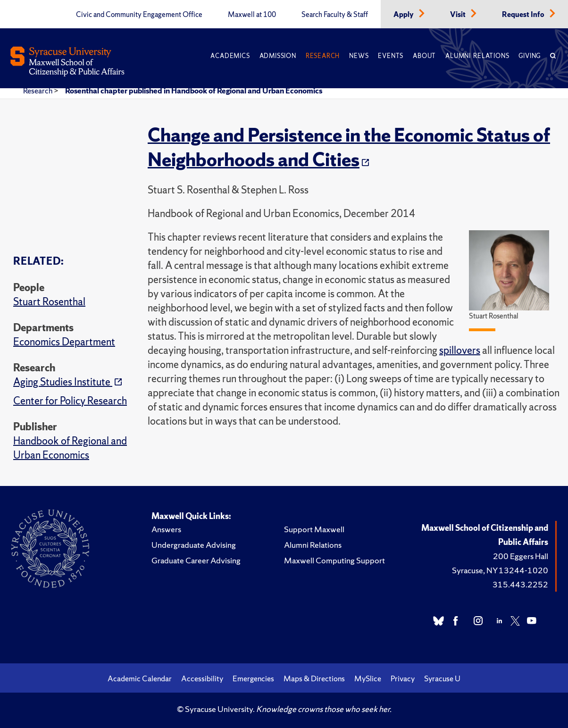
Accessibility (202, 678)
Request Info (524, 15)
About (424, 56)
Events (391, 56)
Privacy (403, 678)
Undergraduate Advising (194, 545)
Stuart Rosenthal (49, 302)
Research (323, 56)
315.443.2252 (520, 584)
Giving (530, 56)
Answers (166, 529)
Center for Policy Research (70, 401)
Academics (230, 56)
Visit (459, 15)
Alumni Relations (477, 56)
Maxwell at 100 (252, 15)
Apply (404, 15)
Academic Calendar (140, 678)
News (359, 56)
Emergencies (253, 678)
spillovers (460, 350)
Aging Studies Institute (63, 382)
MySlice (368, 678)
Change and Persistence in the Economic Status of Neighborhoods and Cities (349, 147)
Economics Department (64, 342)
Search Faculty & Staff (335, 15)
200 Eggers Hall (521, 556)
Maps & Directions (314, 678)
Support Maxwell (314, 529)
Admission (278, 56)
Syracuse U (442, 678)
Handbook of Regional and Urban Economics (70, 448)
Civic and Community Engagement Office (139, 15)
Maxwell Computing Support (334, 560)
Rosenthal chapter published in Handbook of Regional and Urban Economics (194, 91)
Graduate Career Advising (196, 560)
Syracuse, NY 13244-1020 (500, 570)
